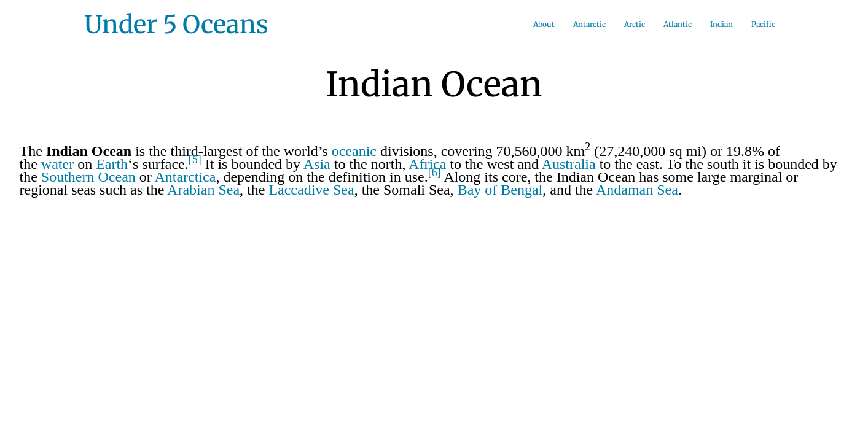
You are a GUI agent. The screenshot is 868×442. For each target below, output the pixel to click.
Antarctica (185, 177)
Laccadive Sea (311, 190)
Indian (721, 24)
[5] (195, 160)
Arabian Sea (203, 190)
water (57, 164)
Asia (317, 164)
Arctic (635, 24)
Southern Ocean (88, 177)
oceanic (354, 151)
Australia (569, 164)
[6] (435, 173)
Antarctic (589, 24)
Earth (112, 164)
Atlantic (678, 24)
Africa (427, 164)
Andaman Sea (637, 190)
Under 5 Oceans (176, 25)
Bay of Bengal (500, 190)
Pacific (763, 24)
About (544, 24)
